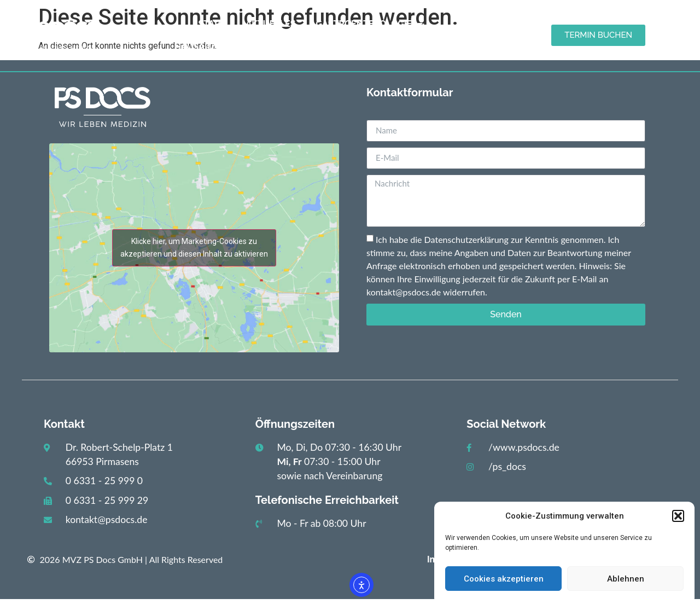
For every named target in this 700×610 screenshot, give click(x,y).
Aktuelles (270, 24)
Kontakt (377, 47)
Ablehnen (626, 579)
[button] (678, 516)
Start (212, 24)
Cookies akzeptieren (504, 579)
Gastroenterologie (369, 24)
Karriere (439, 47)
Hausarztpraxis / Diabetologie (255, 47)
